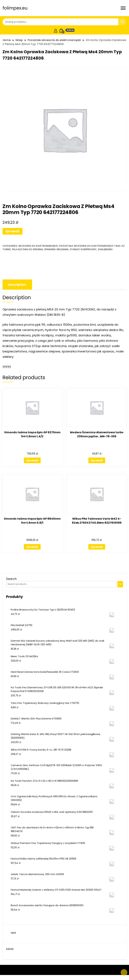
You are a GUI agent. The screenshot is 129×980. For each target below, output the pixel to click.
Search (11, 579)
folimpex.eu (15, 8)
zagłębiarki (105, 249)
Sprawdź (13, 231)
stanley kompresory (83, 249)
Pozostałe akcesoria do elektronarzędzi (86, 246)
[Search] (120, 584)
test (13, 933)
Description (17, 285)
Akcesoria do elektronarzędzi (38, 246)
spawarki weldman (56, 249)
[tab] (17, 285)
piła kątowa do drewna (27, 249)
